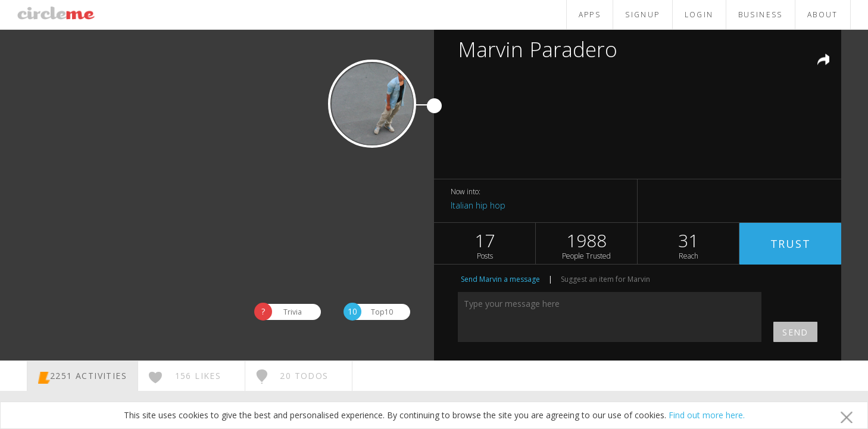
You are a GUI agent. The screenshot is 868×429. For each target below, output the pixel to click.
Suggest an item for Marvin (605, 279)
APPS (590, 15)
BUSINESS (761, 15)
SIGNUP (642, 15)
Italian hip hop (478, 205)
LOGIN (699, 15)
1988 (586, 245)
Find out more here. (707, 415)
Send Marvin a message (500, 279)
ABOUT (823, 15)
